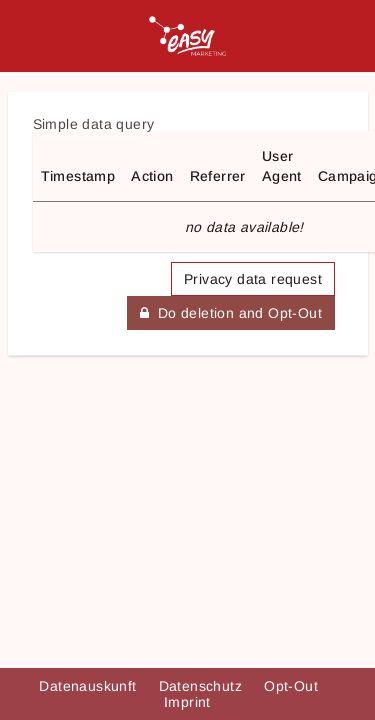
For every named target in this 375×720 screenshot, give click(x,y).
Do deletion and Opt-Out (231, 313)
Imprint (187, 702)
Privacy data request (253, 279)
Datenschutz (203, 686)
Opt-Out (293, 686)
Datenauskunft (90, 686)
